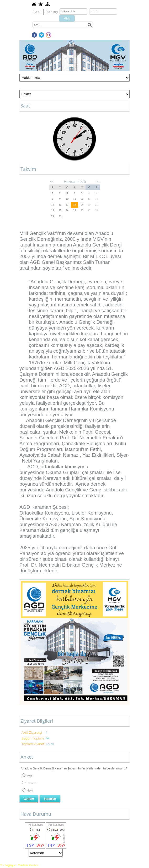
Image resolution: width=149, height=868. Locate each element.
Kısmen (29, 783)
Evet (27, 776)
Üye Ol (37, 12)
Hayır (28, 790)
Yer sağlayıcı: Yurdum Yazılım (19, 865)
